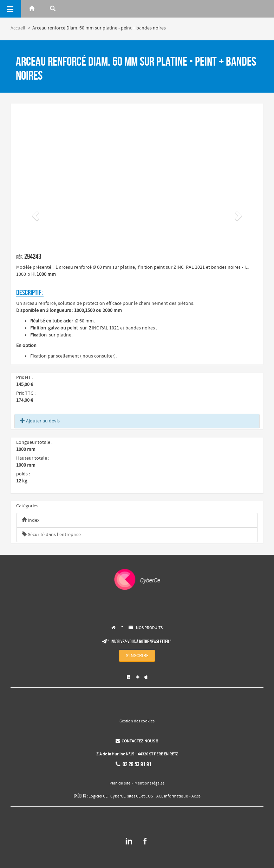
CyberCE (118, 796)
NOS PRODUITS (149, 628)
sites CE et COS (140, 796)
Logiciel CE (98, 796)
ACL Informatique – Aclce (178, 796)
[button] (34, 214)
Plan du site (120, 783)
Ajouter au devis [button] (40, 421)
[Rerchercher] (53, 9)
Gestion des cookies (137, 721)
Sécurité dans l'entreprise (51, 535)
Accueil (18, 28)
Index (31, 520)
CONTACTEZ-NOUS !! (137, 741)
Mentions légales (149, 783)
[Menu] (11, 9)
